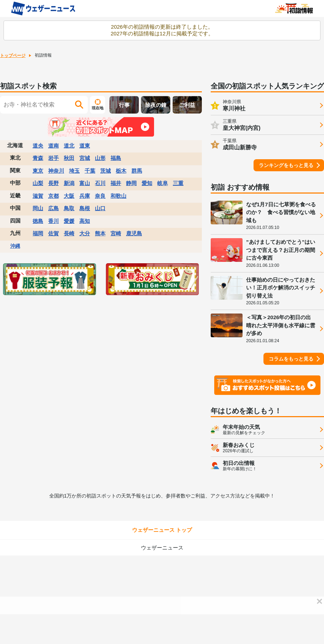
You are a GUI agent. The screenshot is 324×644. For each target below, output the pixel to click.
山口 (100, 208)
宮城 (85, 158)
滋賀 (38, 196)
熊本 (100, 233)
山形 (100, 158)
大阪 (69, 196)
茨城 (106, 171)
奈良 (100, 196)
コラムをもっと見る (291, 359)
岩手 (53, 158)
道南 (53, 146)
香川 (53, 221)
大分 (85, 233)
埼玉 (74, 171)
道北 (69, 146)
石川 (100, 183)
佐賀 (53, 233)
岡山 (38, 208)
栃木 (121, 171)
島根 (85, 208)
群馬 (137, 171)
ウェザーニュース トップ (162, 530)
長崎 (69, 233)
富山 (85, 183)
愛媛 (69, 221)
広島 (53, 208)
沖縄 (15, 246)
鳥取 (69, 208)
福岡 (38, 233)
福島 (116, 158)
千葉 (90, 171)
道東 (85, 146)
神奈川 (56, 171)
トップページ (13, 56)
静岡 (131, 183)
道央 (38, 146)
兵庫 (85, 196)
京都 (53, 196)
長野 (53, 183)
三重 (178, 183)
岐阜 (163, 183)
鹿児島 (134, 233)
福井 (116, 183)
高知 (85, 221)
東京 (38, 171)
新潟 (69, 183)
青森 (38, 158)
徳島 (38, 221)
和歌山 (118, 196)
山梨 (38, 183)
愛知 (147, 183)
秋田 (69, 158)
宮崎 (116, 233)
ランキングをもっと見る (286, 165)
